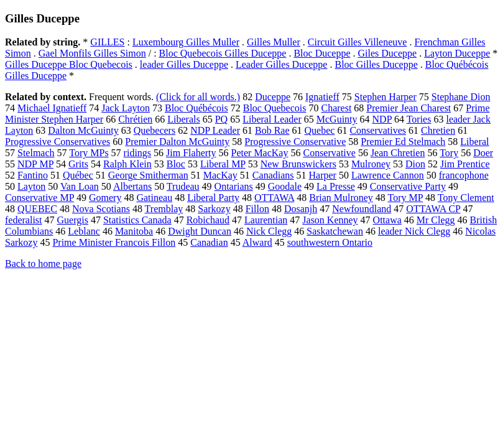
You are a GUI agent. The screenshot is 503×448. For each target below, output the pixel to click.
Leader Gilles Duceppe (281, 64)
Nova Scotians (101, 209)
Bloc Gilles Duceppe (376, 64)
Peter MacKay (260, 153)
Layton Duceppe (457, 53)
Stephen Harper (385, 97)
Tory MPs (89, 153)
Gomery (105, 198)
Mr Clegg (436, 220)
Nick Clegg (269, 231)
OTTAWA (274, 198)
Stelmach (36, 153)
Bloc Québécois (196, 108)
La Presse (336, 186)
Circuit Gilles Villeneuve (358, 42)
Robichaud (208, 220)
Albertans (132, 186)
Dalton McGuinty (83, 130)
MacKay (220, 175)
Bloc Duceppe (322, 53)
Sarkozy (214, 209)
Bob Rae (272, 130)
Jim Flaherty (191, 153)
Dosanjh (301, 209)
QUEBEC (37, 209)
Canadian (209, 242)
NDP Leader (215, 130)
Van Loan (80, 186)
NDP (382, 119)
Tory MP (406, 198)
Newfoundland (362, 209)
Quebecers (155, 130)
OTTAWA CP (433, 209)
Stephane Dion (461, 97)
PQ (221, 119)
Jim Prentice (465, 164)
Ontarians (234, 186)
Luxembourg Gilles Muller (186, 42)
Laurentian (266, 220)
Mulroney (371, 164)
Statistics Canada (137, 220)
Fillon (257, 209)
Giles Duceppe (387, 53)
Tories (419, 119)
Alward (257, 242)
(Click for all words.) (198, 97)
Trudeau (183, 186)
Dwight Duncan (200, 231)
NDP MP (35, 164)
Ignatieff (322, 97)
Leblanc (84, 231)
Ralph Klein (127, 164)
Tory (449, 153)
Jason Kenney (330, 220)
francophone (464, 175)
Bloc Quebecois (275, 108)
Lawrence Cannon (388, 175)
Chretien (438, 130)
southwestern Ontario (330, 242)
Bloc (176, 164)
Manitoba (134, 231)
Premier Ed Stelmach (403, 142)
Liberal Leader (272, 119)
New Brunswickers (298, 164)
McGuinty (337, 119)
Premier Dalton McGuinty (177, 142)
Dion (415, 164)
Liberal (474, 142)
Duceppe (273, 97)
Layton (31, 186)
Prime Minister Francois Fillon (114, 242)
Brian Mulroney (341, 198)
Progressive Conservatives (58, 142)
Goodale (285, 186)
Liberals (183, 119)
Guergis (73, 220)
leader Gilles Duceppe (184, 64)
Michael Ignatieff (52, 108)
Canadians (273, 175)
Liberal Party (213, 198)
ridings (137, 153)
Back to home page (43, 264)
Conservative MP (39, 198)
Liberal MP (223, 164)
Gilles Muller (274, 42)
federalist (24, 220)
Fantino (33, 175)
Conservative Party (408, 186)
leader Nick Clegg (414, 231)
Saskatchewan (335, 231)
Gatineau (154, 198)
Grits (78, 164)
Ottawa (387, 220)
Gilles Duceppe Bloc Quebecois (69, 64)
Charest (336, 108)
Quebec (320, 130)
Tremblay (164, 209)
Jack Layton (126, 108)
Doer (483, 153)
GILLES (107, 42)
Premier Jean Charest (408, 108)
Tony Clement (466, 198)
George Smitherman (148, 175)
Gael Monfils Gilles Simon (92, 53)
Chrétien (135, 119)
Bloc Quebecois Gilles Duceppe (223, 53)
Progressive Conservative (295, 142)
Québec (78, 175)
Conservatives (378, 130)
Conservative (329, 153)
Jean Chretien (398, 153)
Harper (323, 175)
